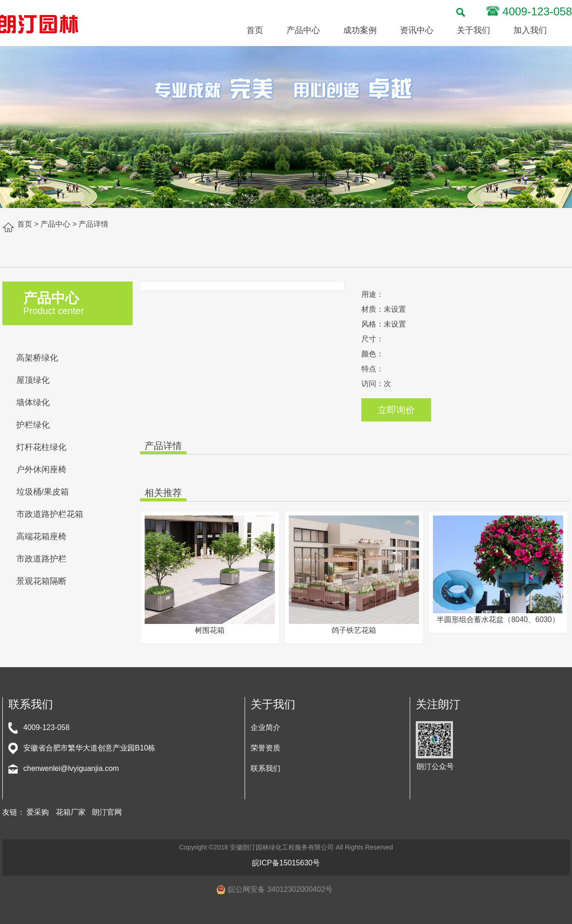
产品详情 (163, 446)
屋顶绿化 (33, 380)
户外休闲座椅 (41, 469)
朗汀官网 (107, 812)
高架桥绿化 (37, 358)
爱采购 (38, 812)
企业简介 (266, 727)
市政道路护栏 (41, 559)
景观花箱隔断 (41, 581)
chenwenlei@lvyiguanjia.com (71, 768)
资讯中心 (417, 30)
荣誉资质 (266, 748)
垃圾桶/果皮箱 (43, 492)
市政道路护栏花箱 (50, 514)
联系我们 (266, 768)
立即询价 (396, 410)
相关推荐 (163, 493)
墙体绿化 (33, 402)
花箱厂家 (71, 812)
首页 (255, 30)
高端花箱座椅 (41, 536)
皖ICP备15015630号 (286, 863)
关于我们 (473, 30)
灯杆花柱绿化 (41, 447)
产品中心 (303, 30)
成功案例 (360, 30)
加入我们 (530, 30)
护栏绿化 (33, 425)
